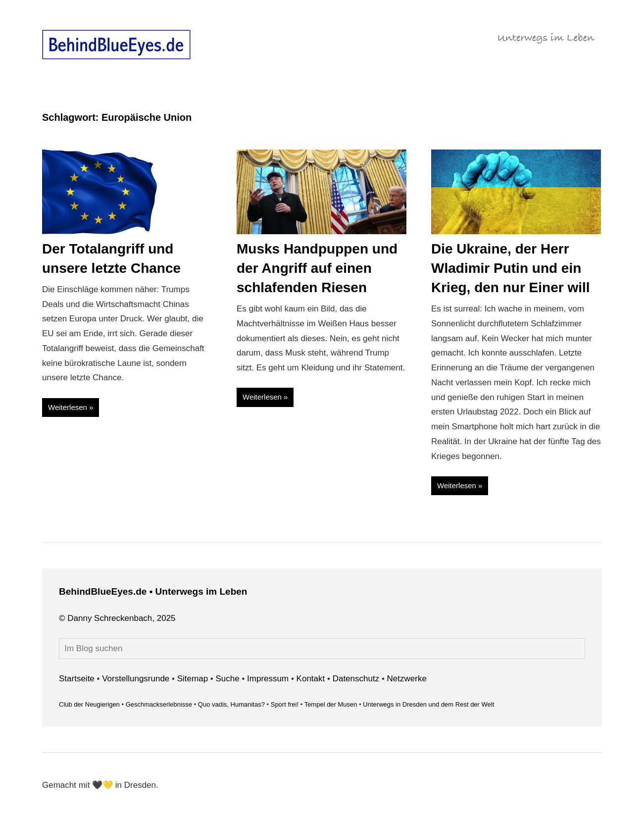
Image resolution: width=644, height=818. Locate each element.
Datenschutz (356, 679)
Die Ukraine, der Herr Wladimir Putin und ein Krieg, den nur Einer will (511, 268)
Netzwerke (407, 679)
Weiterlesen (68, 407)
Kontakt (311, 679)
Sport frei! (285, 704)
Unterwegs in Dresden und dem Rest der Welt (428, 704)
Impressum (268, 679)
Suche (228, 679)
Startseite (77, 679)
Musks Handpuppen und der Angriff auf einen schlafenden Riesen (317, 268)
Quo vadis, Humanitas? (231, 704)
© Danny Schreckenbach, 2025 (117, 618)
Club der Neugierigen (89, 704)
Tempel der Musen (331, 704)
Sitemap (193, 679)
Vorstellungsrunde (136, 679)
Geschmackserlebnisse (159, 704)
